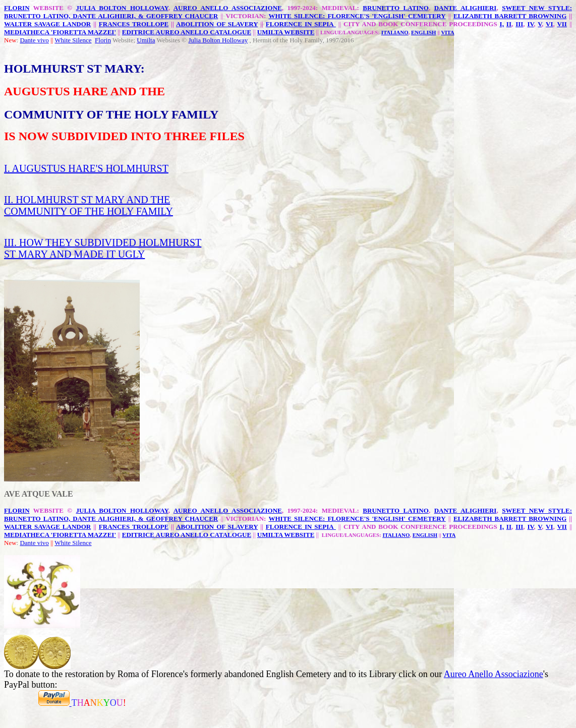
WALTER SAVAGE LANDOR (47, 24)
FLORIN (17, 8)
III (519, 24)
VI (549, 24)
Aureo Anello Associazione (494, 674)
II (509, 24)
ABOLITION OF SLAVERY (217, 24)
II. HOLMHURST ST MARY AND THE (87, 200)
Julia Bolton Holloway (218, 40)
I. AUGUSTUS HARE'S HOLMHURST (86, 168)
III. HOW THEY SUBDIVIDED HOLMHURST (103, 242)
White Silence (73, 40)
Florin (103, 40)
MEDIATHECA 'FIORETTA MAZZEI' (60, 32)
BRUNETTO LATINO (396, 8)
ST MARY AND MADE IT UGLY (74, 254)
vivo (43, 40)
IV (531, 24)
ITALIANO (395, 32)
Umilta (146, 40)
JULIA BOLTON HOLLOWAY (122, 8)
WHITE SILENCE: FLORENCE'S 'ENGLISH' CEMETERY (357, 16)
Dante (28, 40)
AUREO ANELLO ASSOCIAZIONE (228, 8)
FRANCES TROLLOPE (134, 24)
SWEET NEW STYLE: (537, 8)
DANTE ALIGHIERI (466, 8)
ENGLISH (423, 32)
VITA (447, 32)
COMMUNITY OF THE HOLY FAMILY (89, 211)
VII (562, 24)
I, (502, 24)
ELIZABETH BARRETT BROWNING (510, 16)
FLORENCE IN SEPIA (301, 24)
